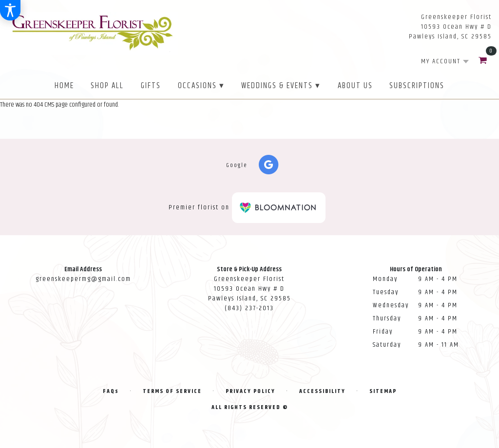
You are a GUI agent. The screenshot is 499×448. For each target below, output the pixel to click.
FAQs (111, 391)
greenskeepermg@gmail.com (83, 279)
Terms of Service (172, 391)
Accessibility (322, 391)
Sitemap (383, 391)
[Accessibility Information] (10, 10)
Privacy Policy (250, 391)
